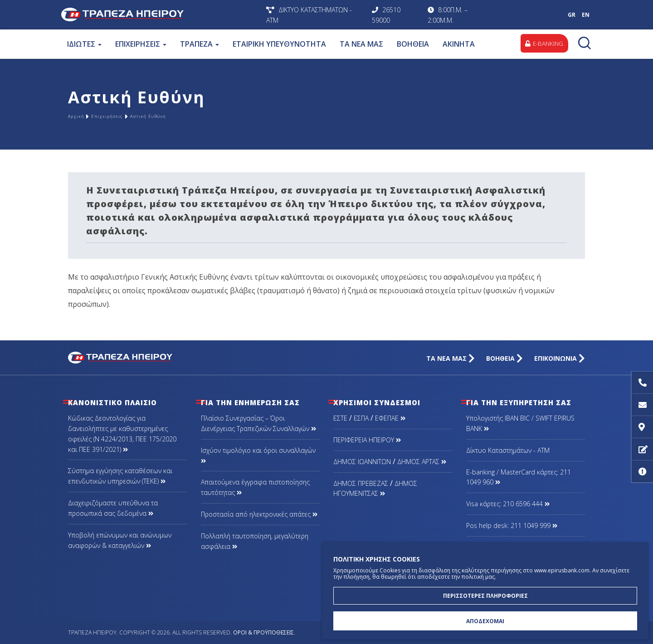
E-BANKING (541, 44)
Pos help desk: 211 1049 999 (512, 525)
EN (586, 15)
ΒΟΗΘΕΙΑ (412, 44)
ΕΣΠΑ (361, 418)
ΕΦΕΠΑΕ (390, 418)
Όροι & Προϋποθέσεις (263, 632)
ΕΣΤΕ (340, 418)
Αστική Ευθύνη (194, 116)
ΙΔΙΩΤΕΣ (83, 44)
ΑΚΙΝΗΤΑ (457, 44)
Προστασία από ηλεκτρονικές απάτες (259, 514)
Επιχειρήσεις (129, 116)
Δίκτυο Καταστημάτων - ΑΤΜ (508, 450)
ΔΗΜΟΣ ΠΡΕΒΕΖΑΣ (361, 483)
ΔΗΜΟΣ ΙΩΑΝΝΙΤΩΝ (362, 462)
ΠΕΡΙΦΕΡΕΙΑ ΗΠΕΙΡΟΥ (367, 440)
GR (572, 15)
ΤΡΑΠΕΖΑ (198, 44)
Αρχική (82, 116)
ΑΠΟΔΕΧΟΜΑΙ (485, 619)
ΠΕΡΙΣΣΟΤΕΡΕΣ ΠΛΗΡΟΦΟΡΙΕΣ (485, 591)
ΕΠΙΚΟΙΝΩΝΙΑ (560, 358)
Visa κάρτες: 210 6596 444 (508, 504)
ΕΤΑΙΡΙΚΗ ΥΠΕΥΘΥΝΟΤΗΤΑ (278, 44)
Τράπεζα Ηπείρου (161, 15)
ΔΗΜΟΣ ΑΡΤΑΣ (422, 462)
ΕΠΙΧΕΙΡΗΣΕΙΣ (139, 44)
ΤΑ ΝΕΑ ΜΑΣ (360, 44)
